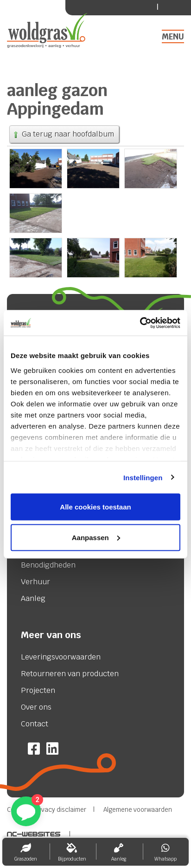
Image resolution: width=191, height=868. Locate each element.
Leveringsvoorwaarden (61, 657)
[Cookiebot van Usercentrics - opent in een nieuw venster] (140, 323)
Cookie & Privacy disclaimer (47, 810)
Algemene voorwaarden (138, 810)
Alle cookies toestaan (95, 507)
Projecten (38, 691)
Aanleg (33, 599)
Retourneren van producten (70, 674)
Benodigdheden (48, 565)
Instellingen (143, 477)
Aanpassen (96, 537)
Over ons (36, 707)
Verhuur (35, 582)
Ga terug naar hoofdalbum (63, 134)
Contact (35, 724)
